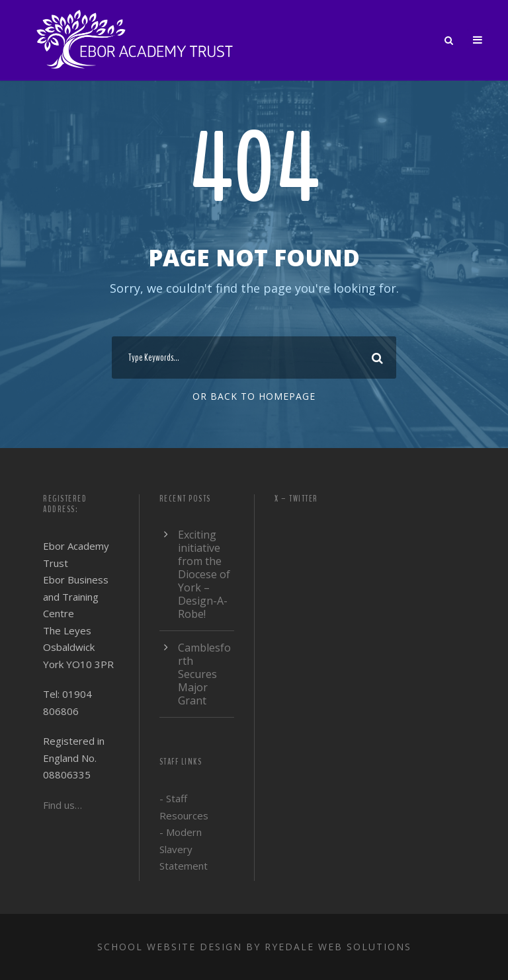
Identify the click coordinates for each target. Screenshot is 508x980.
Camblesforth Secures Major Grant (204, 674)
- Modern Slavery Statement (184, 849)
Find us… (63, 805)
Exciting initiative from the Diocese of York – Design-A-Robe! (204, 574)
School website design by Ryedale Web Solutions (254, 947)
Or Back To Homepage (254, 396)
